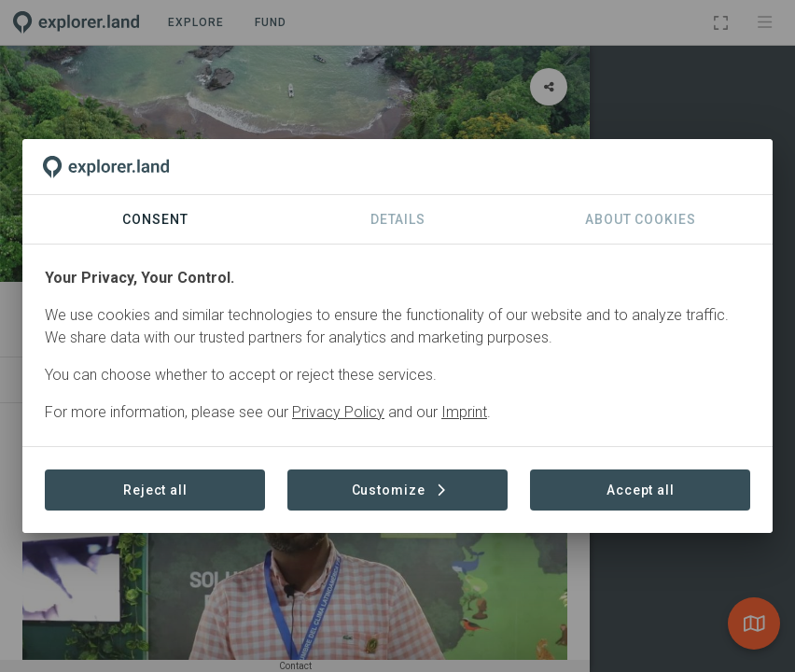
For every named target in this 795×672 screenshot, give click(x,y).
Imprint (464, 412)
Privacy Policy (338, 412)
